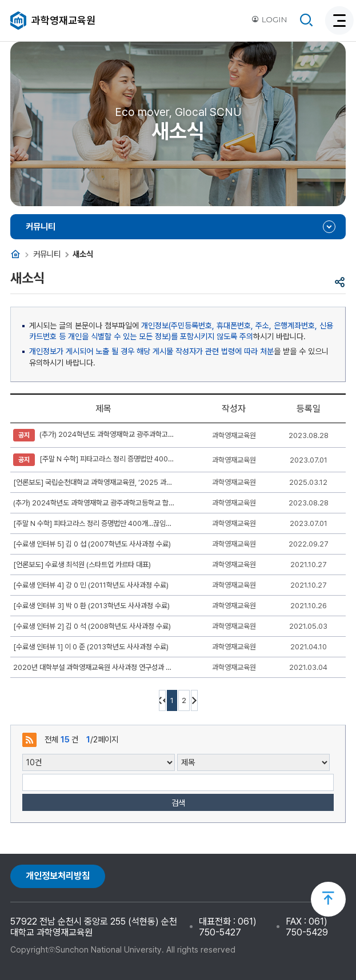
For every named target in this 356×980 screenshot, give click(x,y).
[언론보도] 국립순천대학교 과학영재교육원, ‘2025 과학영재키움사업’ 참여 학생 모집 (94, 482)
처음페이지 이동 (162, 700)
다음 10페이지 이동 (194, 700)
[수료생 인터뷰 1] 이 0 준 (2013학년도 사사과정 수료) (91, 647)
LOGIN (269, 19)
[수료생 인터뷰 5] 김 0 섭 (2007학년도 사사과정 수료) (92, 544)
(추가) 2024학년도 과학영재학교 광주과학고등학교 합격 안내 (94, 435)
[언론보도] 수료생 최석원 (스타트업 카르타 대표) (82, 565)
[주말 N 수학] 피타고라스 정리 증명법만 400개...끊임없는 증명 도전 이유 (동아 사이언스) (94, 460)
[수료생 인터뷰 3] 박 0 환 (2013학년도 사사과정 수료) (91, 606)
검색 (178, 803)
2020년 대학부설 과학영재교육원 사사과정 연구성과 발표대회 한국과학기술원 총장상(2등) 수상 (94, 667)
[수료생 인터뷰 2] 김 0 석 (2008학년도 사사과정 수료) (92, 626)
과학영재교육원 (63, 20)
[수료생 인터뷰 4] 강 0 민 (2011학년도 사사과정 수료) (91, 585)
